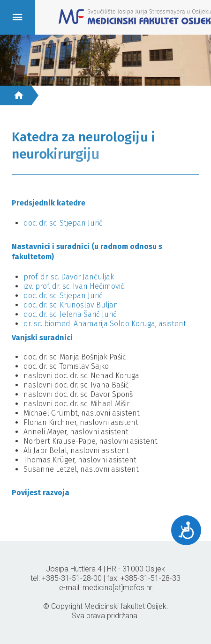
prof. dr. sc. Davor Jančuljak (70, 277)
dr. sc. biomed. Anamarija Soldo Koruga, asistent (105, 324)
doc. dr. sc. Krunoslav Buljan (71, 305)
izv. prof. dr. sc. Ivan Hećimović (74, 286)
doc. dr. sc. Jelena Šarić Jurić (70, 314)
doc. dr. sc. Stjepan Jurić (63, 223)
